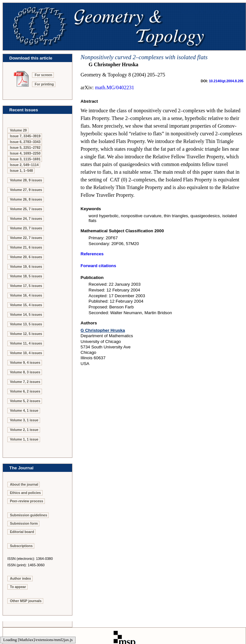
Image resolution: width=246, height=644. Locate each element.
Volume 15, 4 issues (26, 305)
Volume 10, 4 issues (26, 353)
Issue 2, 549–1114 (24, 165)
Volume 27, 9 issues (26, 190)
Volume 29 (18, 130)
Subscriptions (21, 546)
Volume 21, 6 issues (26, 247)
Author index (20, 578)
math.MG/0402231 (114, 87)
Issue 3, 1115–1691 (25, 159)
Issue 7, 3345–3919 (25, 136)
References (92, 254)
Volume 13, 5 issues (26, 324)
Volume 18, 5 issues (26, 276)
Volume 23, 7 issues (26, 228)
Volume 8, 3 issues (25, 372)
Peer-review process (27, 501)
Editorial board (22, 532)
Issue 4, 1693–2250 (25, 153)
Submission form (24, 523)
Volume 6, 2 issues (25, 391)
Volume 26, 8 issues (26, 199)
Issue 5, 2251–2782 (25, 147)
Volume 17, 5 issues (26, 286)
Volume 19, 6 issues (26, 266)
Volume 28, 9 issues (26, 180)
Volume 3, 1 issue (24, 420)
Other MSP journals (26, 601)
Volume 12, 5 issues (26, 334)
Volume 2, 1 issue (24, 430)
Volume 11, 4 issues (26, 343)
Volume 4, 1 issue (24, 410)
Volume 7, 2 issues (25, 382)
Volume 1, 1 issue (24, 439)
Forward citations (98, 266)
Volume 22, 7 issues (26, 238)
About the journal (24, 484)
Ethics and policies (25, 493)
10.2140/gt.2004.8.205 (226, 81)
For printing (44, 84)
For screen (43, 75)
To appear (18, 587)
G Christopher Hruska (103, 330)
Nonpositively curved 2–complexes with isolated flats (144, 57)
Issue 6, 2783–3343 (25, 142)
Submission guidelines (29, 515)
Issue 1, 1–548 (21, 171)
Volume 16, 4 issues (26, 295)
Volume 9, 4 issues (25, 362)
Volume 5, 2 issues (25, 401)
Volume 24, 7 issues (26, 219)
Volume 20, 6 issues (26, 257)
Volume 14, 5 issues (26, 314)
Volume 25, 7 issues (26, 209)
